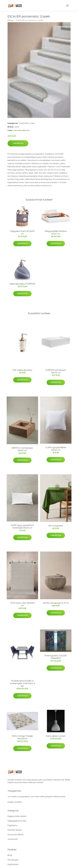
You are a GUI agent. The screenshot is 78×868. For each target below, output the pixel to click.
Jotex (32, 123)
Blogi (10, 855)
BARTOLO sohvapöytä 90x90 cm (22, 449)
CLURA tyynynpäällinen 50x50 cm (56, 449)
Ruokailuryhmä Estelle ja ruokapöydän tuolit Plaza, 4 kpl (22, 683)
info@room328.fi (15, 802)
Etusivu (11, 20)
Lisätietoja (18, 143)
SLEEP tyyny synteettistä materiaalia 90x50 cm (22, 526)
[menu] (68, 6)
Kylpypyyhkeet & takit (17, 821)
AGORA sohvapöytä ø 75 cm (56, 603)
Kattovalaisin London (56, 736)
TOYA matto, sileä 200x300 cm (22, 604)
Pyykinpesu (12, 825)
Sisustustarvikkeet (15, 834)
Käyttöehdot (13, 864)
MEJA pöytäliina (56, 526)
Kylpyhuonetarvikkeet (17, 816)
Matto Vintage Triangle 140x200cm (22, 737)
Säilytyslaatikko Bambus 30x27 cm (56, 232)
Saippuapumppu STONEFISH (22, 284)
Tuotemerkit (24, 123)
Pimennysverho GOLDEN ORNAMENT (56, 657)
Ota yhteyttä (13, 860)
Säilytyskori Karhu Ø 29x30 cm (22, 232)
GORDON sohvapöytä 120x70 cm (56, 371)
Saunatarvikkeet (15, 830)
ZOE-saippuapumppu (22, 370)
